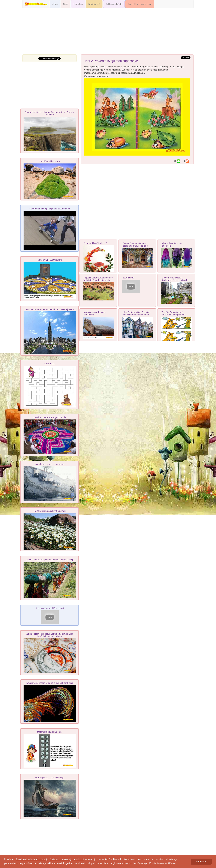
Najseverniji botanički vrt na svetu (50, 511)
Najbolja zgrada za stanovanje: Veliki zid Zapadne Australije (98, 279)
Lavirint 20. (50, 364)
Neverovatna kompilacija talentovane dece (50, 209)
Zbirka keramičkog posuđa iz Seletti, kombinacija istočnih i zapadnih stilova (50, 635)
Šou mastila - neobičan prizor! (50, 608)
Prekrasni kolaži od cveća (96, 243)
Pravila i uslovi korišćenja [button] (162, 863)
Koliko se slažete (114, 4)
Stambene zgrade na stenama (50, 464)
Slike (66, 4)
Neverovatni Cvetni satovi (50, 260)
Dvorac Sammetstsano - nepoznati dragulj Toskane (135, 245)
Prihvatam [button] (201, 862)
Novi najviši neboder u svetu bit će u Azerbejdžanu (50, 309)
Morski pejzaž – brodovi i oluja (50, 778)
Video (55, 4)
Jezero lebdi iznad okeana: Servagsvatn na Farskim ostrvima (50, 113)
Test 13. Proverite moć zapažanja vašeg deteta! (173, 313)
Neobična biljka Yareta (50, 161)
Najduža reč (94, 4)
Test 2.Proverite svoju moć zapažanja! (111, 61)
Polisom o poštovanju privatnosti (67, 859)
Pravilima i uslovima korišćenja (32, 859)
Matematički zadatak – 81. (50, 732)
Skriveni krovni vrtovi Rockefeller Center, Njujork (174, 279)
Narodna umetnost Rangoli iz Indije (50, 417)
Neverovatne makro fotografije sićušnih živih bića (50, 683)
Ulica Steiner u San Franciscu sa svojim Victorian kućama (137, 313)
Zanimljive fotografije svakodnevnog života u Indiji (50, 560)
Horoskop (78, 4)
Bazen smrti (128, 278)
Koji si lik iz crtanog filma (140, 4)
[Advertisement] (108, 32)
